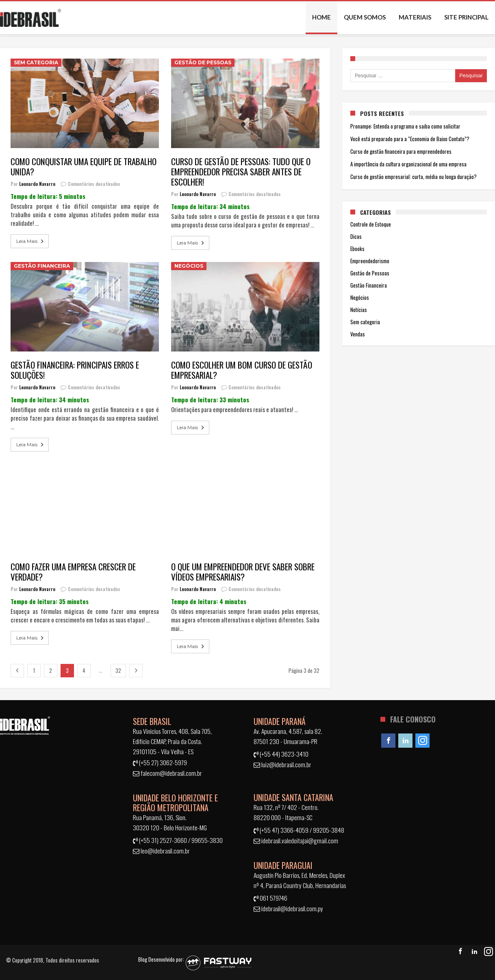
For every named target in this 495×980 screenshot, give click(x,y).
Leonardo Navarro (37, 184)
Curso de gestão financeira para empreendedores (401, 151)
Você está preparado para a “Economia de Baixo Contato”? (410, 139)
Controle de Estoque (371, 224)
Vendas (358, 334)
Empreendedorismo (370, 261)
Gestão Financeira (42, 266)
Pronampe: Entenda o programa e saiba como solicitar (405, 126)
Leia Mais (31, 241)
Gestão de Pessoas (203, 62)
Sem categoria (36, 62)
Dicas (356, 236)
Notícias (359, 310)
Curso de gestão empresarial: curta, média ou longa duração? (414, 177)
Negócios (189, 266)
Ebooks (357, 249)
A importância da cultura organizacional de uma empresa (408, 164)
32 (118, 670)
